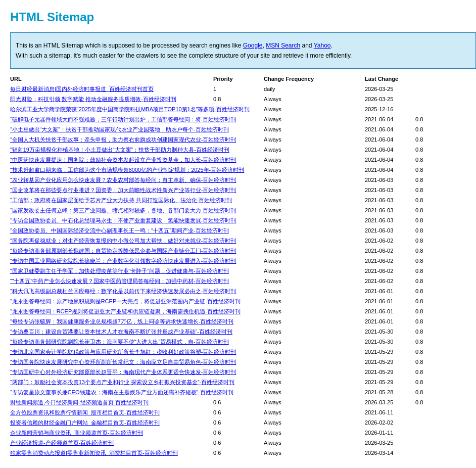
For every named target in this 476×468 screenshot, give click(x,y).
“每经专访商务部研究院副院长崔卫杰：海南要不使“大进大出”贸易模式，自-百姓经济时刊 (120, 342)
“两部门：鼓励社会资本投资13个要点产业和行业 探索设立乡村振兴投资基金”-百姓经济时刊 (122, 382)
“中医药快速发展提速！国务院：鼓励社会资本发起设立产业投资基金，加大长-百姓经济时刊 (123, 160)
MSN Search (283, 45)
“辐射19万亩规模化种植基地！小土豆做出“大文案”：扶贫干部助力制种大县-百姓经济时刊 (120, 150)
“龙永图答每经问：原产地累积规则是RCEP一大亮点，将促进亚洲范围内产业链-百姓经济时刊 (125, 301)
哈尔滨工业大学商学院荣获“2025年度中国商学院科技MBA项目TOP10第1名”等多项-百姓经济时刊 (130, 109)
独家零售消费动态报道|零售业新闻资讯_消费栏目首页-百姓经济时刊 (94, 453)
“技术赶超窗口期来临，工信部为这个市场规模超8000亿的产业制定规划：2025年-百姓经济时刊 (127, 170)
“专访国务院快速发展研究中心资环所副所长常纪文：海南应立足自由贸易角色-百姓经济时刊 (123, 362)
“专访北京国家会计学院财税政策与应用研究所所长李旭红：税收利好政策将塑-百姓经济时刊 (123, 352)
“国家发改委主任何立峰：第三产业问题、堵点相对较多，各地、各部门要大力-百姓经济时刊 (123, 210)
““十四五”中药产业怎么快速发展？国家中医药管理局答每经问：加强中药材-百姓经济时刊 (120, 281)
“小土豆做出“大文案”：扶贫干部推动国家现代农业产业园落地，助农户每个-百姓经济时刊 (120, 129)
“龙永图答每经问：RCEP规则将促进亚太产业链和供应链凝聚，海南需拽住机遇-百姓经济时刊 (125, 311)
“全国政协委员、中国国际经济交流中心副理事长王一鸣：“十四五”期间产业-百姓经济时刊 (120, 230)
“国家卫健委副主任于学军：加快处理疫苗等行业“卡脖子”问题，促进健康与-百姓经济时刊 (120, 271)
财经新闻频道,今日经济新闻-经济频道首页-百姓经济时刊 (79, 402)
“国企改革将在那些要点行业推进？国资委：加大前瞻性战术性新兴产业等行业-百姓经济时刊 (123, 190)
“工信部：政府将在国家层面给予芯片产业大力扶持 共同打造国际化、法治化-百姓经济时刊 (121, 200)
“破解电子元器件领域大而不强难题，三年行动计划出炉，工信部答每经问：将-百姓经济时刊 (123, 119)
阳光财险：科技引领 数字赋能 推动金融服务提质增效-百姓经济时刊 (93, 99)
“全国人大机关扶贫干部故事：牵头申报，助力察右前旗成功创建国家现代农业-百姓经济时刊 (123, 139)
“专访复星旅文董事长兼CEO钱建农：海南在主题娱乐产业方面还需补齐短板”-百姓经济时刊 (122, 392)
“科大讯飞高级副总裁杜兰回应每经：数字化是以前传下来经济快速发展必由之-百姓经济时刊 (123, 291)
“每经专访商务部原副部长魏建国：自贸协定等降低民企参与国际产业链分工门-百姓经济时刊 (123, 251)
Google (253, 45)
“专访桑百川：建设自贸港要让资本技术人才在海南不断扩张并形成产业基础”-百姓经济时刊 (121, 332)
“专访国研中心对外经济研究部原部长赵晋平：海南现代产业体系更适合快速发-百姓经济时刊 (123, 372)
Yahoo (322, 45)
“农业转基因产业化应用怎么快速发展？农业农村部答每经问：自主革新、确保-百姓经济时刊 (123, 180)
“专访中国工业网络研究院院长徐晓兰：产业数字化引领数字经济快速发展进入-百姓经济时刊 (123, 261)
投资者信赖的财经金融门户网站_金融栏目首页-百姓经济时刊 (85, 423)
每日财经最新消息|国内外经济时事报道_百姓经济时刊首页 (82, 89)
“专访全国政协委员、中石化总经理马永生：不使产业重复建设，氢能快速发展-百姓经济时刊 (123, 220)
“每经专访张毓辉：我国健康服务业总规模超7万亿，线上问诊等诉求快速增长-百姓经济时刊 (122, 321)
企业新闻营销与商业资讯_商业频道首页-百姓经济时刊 (77, 433)
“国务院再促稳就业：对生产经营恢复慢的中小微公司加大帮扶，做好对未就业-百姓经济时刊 (123, 241)
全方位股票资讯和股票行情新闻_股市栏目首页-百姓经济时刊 (85, 412)
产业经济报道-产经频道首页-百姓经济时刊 (62, 443)
